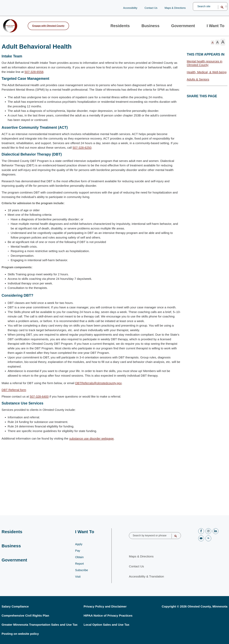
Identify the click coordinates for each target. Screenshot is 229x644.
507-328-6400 (39, 400)
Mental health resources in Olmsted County (204, 67)
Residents (115, 27)
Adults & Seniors (198, 83)
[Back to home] (13, 28)
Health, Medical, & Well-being (207, 76)
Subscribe (82, 570)
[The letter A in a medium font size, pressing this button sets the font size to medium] (217, 46)
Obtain (79, 557)
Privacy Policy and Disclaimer (105, 606)
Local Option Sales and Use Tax (106, 625)
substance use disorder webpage (91, 442)
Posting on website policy (20, 634)
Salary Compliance (15, 606)
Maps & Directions (175, 8)
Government (181, 27)
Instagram (208, 529)
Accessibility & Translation (146, 575)
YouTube (201, 536)
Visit (78, 577)
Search (220, 7)
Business (147, 27)
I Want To (215, 27)
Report (79, 564)
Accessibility (130, 8)
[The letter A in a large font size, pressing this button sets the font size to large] (223, 46)
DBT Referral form (14, 393)
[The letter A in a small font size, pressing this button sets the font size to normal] (213, 46)
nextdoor (208, 536)
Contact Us (151, 8)
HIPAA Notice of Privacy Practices (108, 616)
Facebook (201, 529)
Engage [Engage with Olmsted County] (48, 27)
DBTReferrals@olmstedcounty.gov (98, 387)
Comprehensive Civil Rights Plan (25, 616)
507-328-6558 (34, 75)
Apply (79, 544)
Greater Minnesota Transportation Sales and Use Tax (40, 625)
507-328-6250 (82, 151)
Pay (78, 551)
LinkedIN (216, 529)
